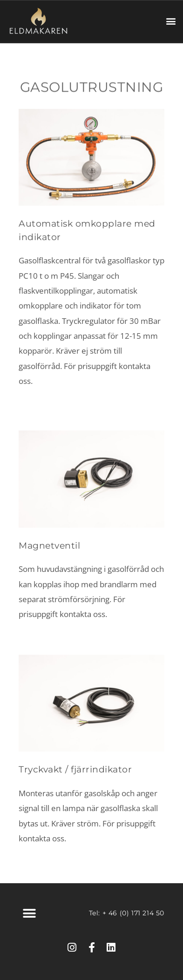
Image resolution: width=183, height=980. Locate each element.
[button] (171, 21)
